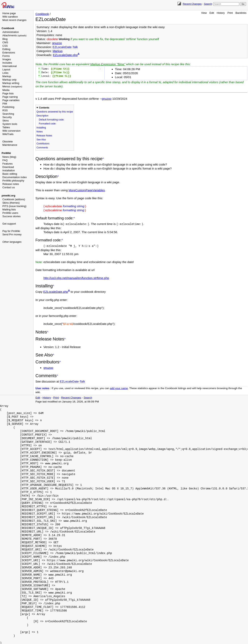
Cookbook (8, 28)
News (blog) (9, 157)
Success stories (11, 216)
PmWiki (6, 153)
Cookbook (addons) (14, 199)
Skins (6, 121)
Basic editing (10, 174)
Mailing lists (9, 210)
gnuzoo (57, 43)
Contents (44, 107)
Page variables (11, 100)
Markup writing (11, 83)
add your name (119, 387)
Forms (6, 56)
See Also (41, 139)
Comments (42, 147)
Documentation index (15, 177)
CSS (5, 46)
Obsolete (8, 142)
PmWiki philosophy (13, 181)
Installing (41, 127)
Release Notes (44, 135)
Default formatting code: (51, 119)
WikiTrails (8, 134)
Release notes (11, 184)
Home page (9, 13)
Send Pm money (12, 234)
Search (208, 4)
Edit (212, 13)
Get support (9, 224)
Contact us (9, 187)
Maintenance (10, 145)
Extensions (9, 53)
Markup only (9, 80)
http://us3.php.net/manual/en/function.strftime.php (76, 277)
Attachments (14, 35)
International (10, 66)
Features (7, 164)
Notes (40, 131)
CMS (5, 42)
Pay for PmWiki (11, 231)
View (204, 13)
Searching (8, 114)
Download (8, 167)
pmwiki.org (8, 196)
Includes (7, 63)
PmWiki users (10, 213)
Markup (7, 76)
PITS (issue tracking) (14, 206)
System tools (10, 124)
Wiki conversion (11, 131)
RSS (5, 110)
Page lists (8, 93)
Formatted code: (48, 123)
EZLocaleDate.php (65, 55)
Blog (5, 39)
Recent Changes (192, 4)
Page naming (10, 97)
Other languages (12, 242)
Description (42, 115)
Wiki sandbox (10, 17)
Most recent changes (14, 20)
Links (5, 73)
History (221, 13)
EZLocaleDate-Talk (65, 47)
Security (7, 117)
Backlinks (241, 13)
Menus (12, 86)
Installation (9, 170)
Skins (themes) (11, 203)
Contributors (43, 143)
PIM (5, 104)
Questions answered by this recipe (55, 111)
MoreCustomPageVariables (87, 190)
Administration (11, 32)
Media (6, 90)
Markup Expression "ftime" (108, 64)
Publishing (8, 107)
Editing (6, 49)
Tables (6, 127)
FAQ (5, 160)
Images (7, 59)
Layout (6, 70)
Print (230, 13)
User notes (42, 387)
